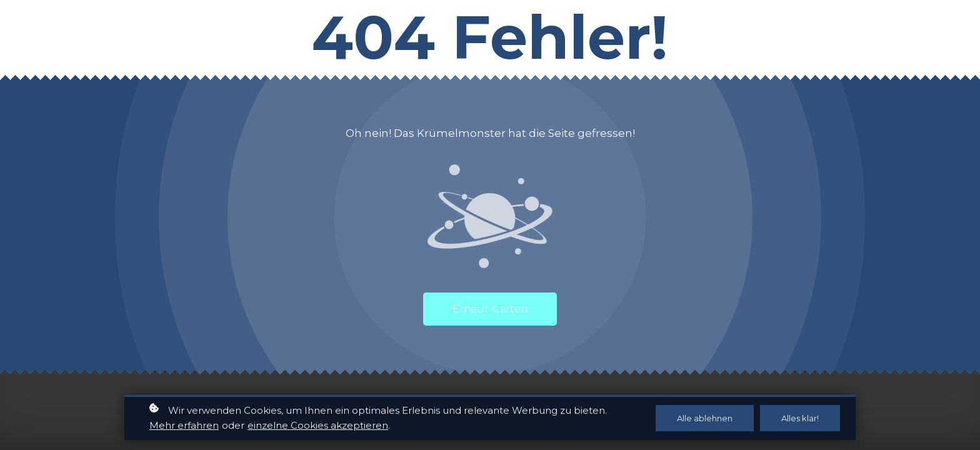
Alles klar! (800, 419)
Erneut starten (490, 309)
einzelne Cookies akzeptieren (318, 427)
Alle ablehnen (705, 419)
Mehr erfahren (184, 427)
